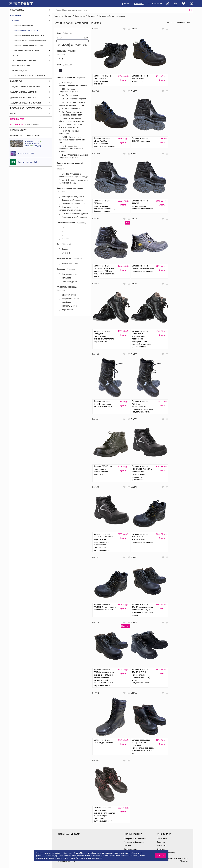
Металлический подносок (72, 204)
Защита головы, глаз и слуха (25, 86)
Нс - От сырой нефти (69, 109)
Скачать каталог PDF (26, 153)
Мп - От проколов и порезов (72, 99)
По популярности (181, 23)
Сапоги (15, 56)
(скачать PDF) (32, 125)
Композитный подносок (71, 200)
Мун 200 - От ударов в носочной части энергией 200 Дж (73, 175)
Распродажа (17, 125)
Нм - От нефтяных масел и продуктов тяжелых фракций (72, 104)
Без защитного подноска (71, 197)
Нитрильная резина (69, 274)
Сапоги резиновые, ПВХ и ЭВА (24, 61)
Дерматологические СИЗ (23, 97)
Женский (64, 249)
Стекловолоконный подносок (73, 214)
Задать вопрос (130, 849)
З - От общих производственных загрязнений (73, 84)
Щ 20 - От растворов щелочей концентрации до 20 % (73, 156)
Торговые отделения (133, 834)
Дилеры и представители (135, 838)
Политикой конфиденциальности (89, 858)
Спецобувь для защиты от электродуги (28, 76)
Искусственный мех (69, 299)
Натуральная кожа (68, 264)
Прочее (14, 114)
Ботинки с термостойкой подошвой (29, 46)
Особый (64, 239)
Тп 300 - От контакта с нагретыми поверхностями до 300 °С (72, 140)
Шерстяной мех (67, 310)
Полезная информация (134, 842)
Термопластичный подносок (73, 217)
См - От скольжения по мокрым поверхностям (70, 126)
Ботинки (15, 21)
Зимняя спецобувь (20, 71)
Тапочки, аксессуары (21, 66)
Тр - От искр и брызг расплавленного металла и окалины (71, 149)
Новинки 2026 (17, 119)
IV (61, 235)
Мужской (64, 253)
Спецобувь (16, 15)
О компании (162, 838)
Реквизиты (162, 846)
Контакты (139, 4)
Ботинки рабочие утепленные (26, 30)
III (61, 231)
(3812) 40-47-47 (155, 4)
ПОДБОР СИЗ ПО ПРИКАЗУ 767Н (25, 135)
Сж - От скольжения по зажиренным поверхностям (71, 114)
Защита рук (16, 81)
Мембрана (65, 302)
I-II (61, 228)
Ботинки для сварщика (23, 25)
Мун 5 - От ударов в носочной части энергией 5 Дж (73, 181)
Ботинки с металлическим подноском (30, 41)
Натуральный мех (68, 306)
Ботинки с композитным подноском (29, 36)
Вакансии (161, 842)
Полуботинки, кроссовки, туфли (25, 51)
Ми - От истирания (68, 95)
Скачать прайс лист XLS (27, 162)
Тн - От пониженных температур (69, 132)
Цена (168, 23)
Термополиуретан (68, 281)
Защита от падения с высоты (26, 103)
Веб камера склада (32, 141)
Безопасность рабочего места (26, 108)
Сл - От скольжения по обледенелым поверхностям (71, 120)
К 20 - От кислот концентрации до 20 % (69, 90)
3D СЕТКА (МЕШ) (68, 295)
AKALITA (184, 861)
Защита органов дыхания (24, 92)
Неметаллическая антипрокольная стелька (70, 209)
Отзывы (127, 846)
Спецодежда (17, 10)
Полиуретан (65, 278)
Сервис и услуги (19, 130)
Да (61, 59)
